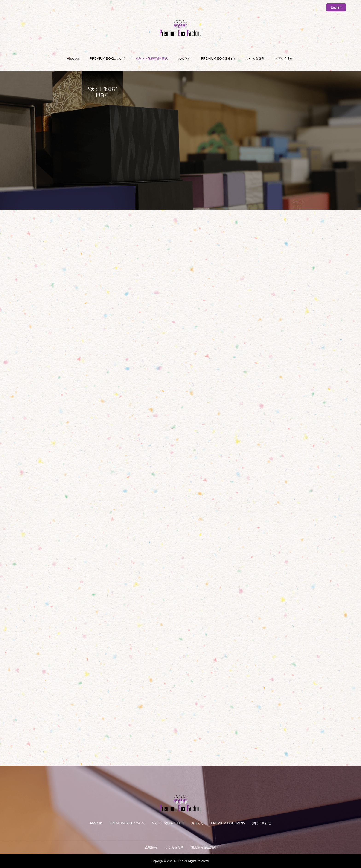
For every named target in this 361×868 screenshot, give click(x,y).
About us (73, 58)
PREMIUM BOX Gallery (218, 58)
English (336, 7)
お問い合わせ (284, 58)
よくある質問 (255, 58)
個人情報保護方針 (204, 847)
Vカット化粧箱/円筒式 (152, 58)
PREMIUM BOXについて (108, 58)
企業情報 (151, 847)
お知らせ (184, 58)
